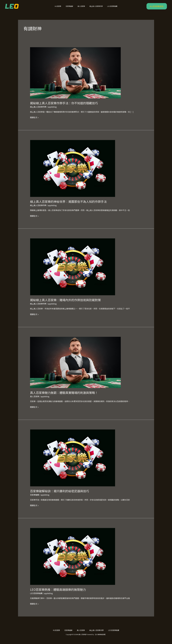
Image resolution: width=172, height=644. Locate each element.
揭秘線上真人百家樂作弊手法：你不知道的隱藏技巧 (64, 106)
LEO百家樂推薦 (109, 8)
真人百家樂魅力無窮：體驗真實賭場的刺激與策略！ (64, 396)
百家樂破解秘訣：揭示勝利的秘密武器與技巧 (60, 494)
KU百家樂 (61, 8)
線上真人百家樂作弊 (95, 8)
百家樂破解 (71, 8)
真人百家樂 (81, 8)
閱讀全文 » (34, 120)
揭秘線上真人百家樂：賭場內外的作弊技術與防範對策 (65, 303)
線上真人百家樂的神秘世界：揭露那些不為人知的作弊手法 (68, 204)
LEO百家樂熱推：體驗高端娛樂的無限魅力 (58, 592)
